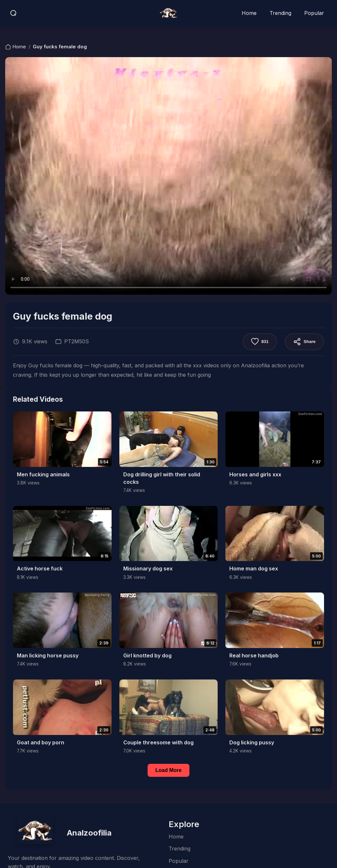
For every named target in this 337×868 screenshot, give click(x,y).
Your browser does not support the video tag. (168, 176)
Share (304, 342)
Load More (168, 770)
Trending (280, 13)
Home (249, 13)
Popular (314, 13)
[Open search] (14, 13)
